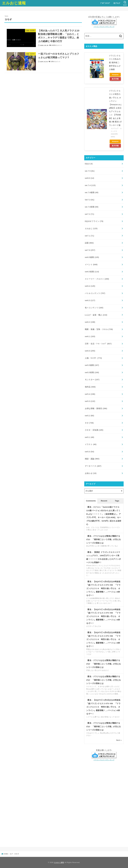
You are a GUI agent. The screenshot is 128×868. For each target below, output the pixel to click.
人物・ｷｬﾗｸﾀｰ (93, 358)
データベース (93, 466)
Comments (91, 501)
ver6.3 (90, 300)
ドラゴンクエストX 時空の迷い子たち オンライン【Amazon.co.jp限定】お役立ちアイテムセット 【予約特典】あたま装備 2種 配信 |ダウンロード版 (115, 108)
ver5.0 (89, 452)
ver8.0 (89, 178)
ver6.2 (90, 322)
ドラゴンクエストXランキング (104, 27)
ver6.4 (90, 286)
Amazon (115, 75)
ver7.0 (90, 250)
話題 (89, 243)
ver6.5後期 (92, 257)
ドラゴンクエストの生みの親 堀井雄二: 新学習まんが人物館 (115, 63)
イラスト (91, 444)
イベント (91, 265)
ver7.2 (89, 214)
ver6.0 (90, 351)
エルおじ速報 (14, 3)
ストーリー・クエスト (97, 279)
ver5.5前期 (92, 372)
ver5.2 (89, 416)
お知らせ (91, 473)
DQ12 (89, 164)
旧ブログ (117, 3)
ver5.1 (89, 437)
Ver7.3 (90, 200)
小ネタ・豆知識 (94, 430)
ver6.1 (90, 336)
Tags (117, 501)
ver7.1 (89, 236)
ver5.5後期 (92, 365)
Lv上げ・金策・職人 (96, 315)
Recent (104, 501)
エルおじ (91, 229)
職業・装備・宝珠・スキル (99, 329)
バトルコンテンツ (95, 293)
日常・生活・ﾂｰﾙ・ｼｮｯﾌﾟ (98, 344)
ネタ (89, 423)
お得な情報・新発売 (96, 408)
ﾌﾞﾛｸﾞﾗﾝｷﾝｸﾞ (105, 3)
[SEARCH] (125, 3)
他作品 (90, 387)
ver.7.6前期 (92, 207)
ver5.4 (90, 394)
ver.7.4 (90, 185)
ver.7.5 (90, 171)
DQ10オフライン (94, 221)
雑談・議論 (92, 459)
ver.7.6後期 (92, 192)
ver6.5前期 (92, 272)
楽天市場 (115, 79)
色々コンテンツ (94, 308)
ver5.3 (90, 401)
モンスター (92, 380)
